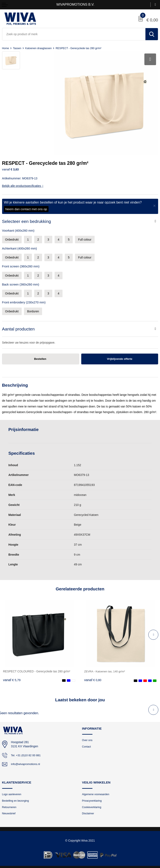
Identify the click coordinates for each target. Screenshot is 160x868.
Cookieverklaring (92, 805)
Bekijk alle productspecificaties (23, 183)
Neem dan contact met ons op (26, 206)
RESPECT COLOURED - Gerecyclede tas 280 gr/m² (37, 669)
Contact (87, 744)
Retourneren (10, 805)
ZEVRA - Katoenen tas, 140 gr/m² (106, 669)
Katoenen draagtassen (39, 48)
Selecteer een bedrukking (27, 219)
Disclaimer (88, 812)
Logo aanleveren (12, 792)
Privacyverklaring (92, 799)
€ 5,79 (12, 678)
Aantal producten (18, 326)
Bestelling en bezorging (16, 799)
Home (6, 48)
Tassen (17, 48)
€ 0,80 (93, 678)
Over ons (88, 738)
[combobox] (74, 34)
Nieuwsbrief (9, 812)
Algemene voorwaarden (96, 792)
